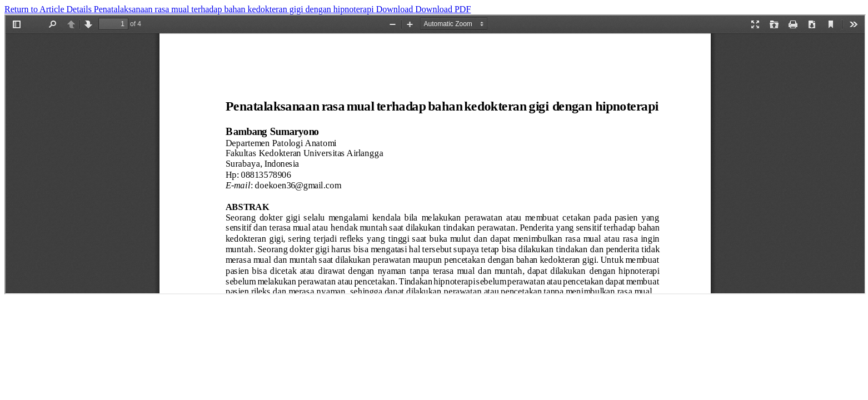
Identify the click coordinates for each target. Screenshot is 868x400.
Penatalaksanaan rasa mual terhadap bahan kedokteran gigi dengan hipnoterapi (235, 9)
